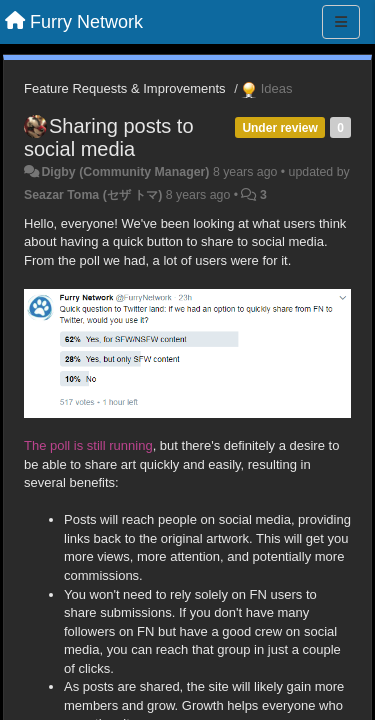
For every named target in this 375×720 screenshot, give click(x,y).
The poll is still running (88, 445)
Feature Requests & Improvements (125, 88)
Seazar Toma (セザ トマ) (93, 195)
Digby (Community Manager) (125, 172)
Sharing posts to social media (109, 137)
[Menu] (341, 22)
